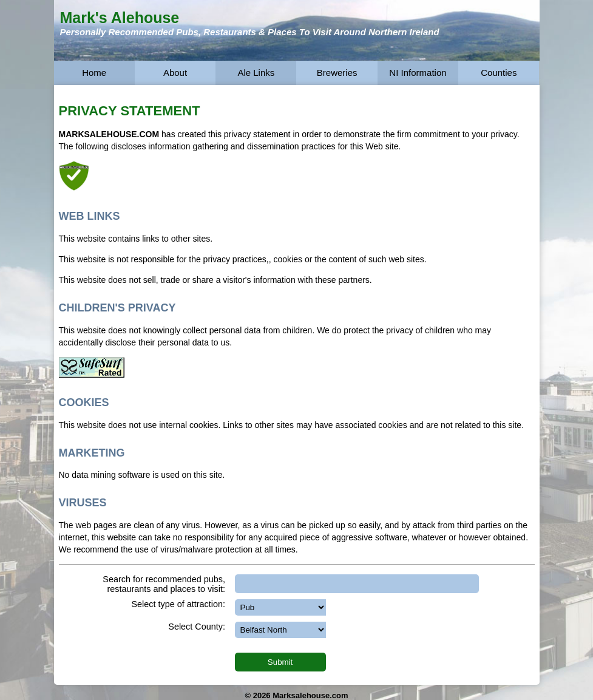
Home (94, 73)
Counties (499, 73)
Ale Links (256, 73)
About (175, 73)
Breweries (337, 73)
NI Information (418, 73)
